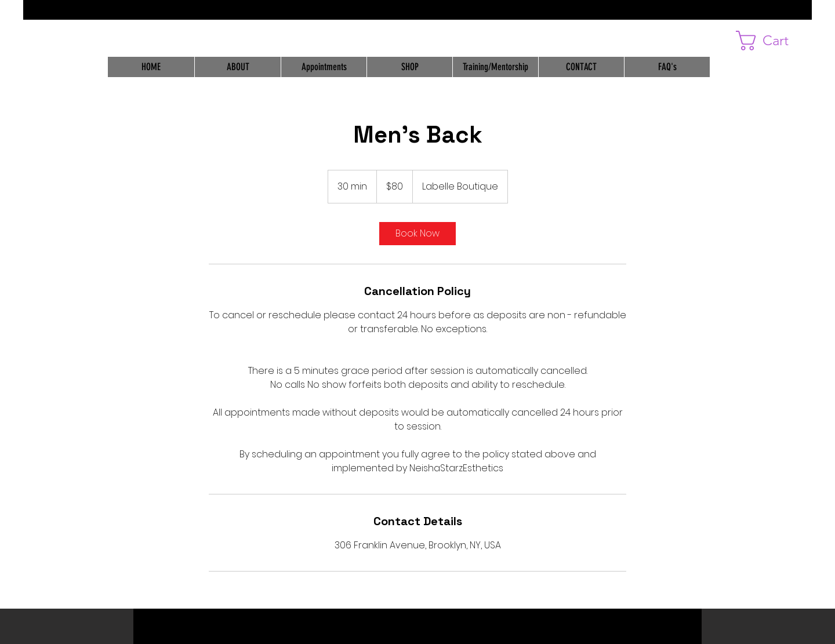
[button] (774, 41)
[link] (418, 234)
